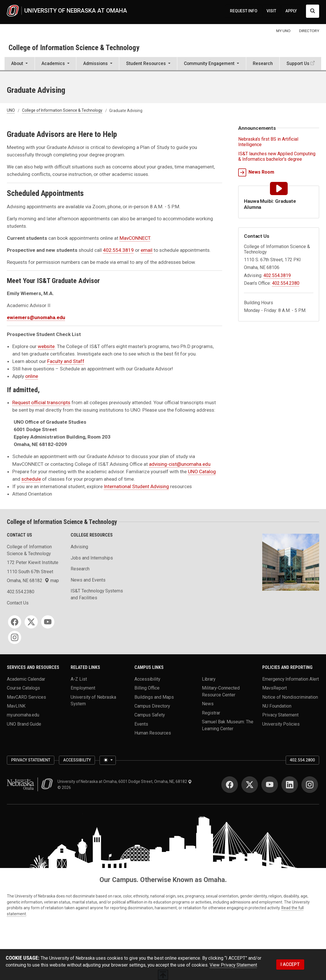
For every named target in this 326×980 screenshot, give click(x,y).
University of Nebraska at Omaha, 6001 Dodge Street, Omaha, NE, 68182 (125, 781)
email (147, 250)
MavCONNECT (135, 238)
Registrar (211, 713)
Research (263, 63)
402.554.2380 (286, 283)
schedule (31, 479)
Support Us (298, 63)
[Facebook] (15, 622)
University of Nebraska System (93, 700)
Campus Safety (150, 715)
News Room (256, 172)
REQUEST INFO (244, 11)
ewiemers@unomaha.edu (36, 317)
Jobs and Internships (92, 558)
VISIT (271, 11)
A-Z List (79, 679)
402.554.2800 (302, 760)
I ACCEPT (290, 964)
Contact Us (18, 603)
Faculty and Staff (66, 361)
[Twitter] (31, 622)
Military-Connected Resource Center (221, 691)
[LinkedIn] (290, 785)
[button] (20, 64)
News (208, 704)
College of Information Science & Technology (74, 48)
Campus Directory (152, 706)
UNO (11, 111)
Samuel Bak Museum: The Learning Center (228, 725)
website (46, 346)
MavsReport (275, 688)
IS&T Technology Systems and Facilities (97, 594)
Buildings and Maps (154, 697)
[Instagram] (15, 637)
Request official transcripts (41, 402)
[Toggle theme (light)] (108, 760)
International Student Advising (136, 486)
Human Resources (153, 733)
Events (141, 724)
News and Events (88, 580)
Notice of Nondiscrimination (290, 697)
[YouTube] (48, 622)
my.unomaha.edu (23, 715)
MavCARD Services (26, 697)
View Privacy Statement (233, 965)
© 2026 (65, 787)
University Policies (281, 724)
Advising (79, 547)
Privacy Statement (280, 715)
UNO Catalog (202, 472)
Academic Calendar (26, 679)
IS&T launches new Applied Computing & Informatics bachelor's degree (277, 156)
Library (209, 679)
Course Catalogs (23, 688)
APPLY (291, 11)
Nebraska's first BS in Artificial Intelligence (268, 142)
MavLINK (16, 706)
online (32, 376)
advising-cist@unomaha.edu (180, 464)
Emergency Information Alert (291, 679)
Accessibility (147, 679)
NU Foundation (277, 706)
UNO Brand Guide (24, 724)
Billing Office (147, 688)
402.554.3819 (118, 250)
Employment (83, 688)
